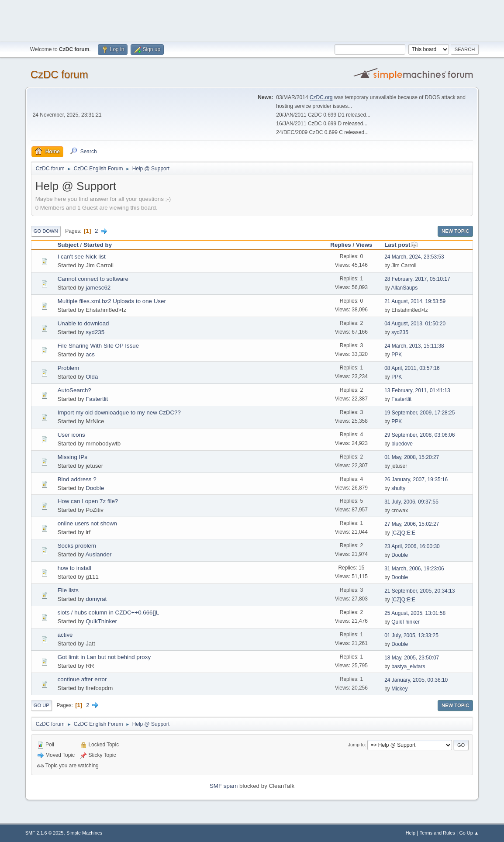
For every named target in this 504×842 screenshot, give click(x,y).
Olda (92, 377)
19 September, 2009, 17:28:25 (419, 413)
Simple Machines (84, 833)
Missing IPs (72, 457)
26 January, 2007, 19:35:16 (416, 480)
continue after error (82, 679)
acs (90, 354)
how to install (74, 568)
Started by (98, 245)
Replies (340, 245)
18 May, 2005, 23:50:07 (412, 658)
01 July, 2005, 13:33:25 (411, 635)
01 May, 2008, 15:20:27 (412, 457)
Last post (401, 245)
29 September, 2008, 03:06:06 (419, 435)
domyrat (96, 599)
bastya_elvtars (408, 666)
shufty (398, 488)
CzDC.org (321, 97)
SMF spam (224, 786)
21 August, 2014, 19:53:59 (415, 301)
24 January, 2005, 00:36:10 (416, 680)
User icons (71, 435)
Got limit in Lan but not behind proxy (104, 657)
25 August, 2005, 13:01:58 (415, 613)
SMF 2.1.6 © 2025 (45, 833)
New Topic (455, 231)
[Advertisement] (252, 20)
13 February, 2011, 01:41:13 (417, 390)
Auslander (98, 554)
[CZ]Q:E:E (403, 533)
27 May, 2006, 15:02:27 (412, 524)
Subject (68, 245)
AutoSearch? (74, 390)
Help (411, 833)
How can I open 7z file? (88, 501)
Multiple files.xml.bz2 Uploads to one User (112, 301)
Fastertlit (97, 399)
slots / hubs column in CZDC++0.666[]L (109, 613)
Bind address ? (77, 479)
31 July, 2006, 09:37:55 (411, 502)
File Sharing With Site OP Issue (98, 346)
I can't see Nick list (82, 257)
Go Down (46, 231)
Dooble (95, 488)
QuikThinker (101, 621)
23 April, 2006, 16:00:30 (412, 546)
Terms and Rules (437, 833)
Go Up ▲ (469, 833)
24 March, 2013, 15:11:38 (414, 346)
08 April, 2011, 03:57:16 (412, 368)
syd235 (95, 332)
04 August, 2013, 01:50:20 (415, 324)
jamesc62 (98, 288)
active (65, 635)
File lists (68, 590)
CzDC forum (59, 74)
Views (364, 245)
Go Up (41, 705)
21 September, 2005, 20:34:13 (419, 591)
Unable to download (83, 323)
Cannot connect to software (93, 279)
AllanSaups (405, 288)
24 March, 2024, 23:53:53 (414, 257)
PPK (397, 355)
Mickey (399, 689)
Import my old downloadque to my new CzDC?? (119, 412)
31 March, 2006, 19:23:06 (414, 569)
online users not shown (87, 523)
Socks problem (77, 546)
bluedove (402, 444)
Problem (69, 368)
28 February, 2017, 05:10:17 (417, 279)
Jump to (356, 745)
